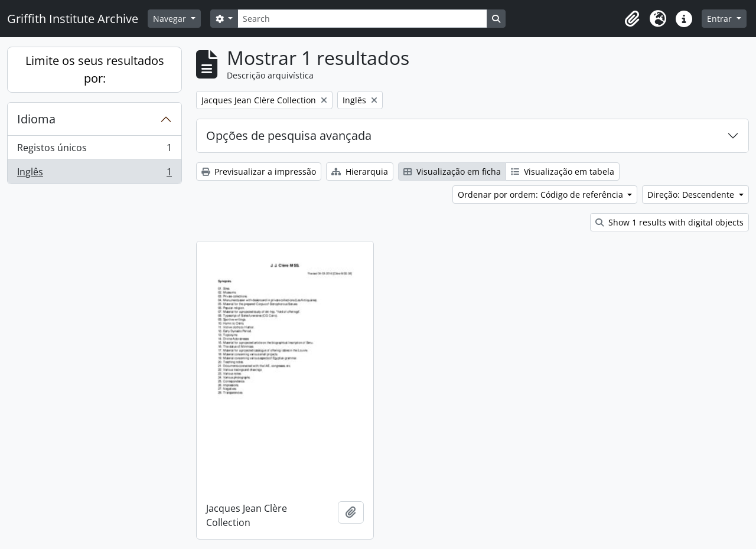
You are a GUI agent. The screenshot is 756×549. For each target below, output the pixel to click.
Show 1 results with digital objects (669, 222)
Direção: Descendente (692, 195)
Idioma (36, 119)
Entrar (721, 19)
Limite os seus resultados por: (95, 69)
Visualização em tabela (563, 171)
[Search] (362, 19)
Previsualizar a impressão (259, 171)
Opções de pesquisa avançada (289, 135)
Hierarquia (360, 171)
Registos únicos (94, 150)
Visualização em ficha (452, 171)
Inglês (94, 174)
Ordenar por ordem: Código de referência (542, 195)
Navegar (171, 19)
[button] (632, 19)
